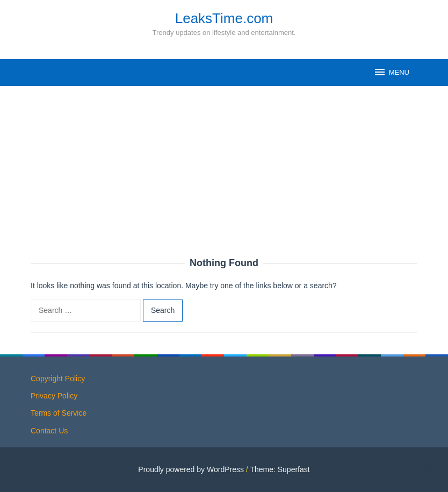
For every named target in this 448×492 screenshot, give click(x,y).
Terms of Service (59, 413)
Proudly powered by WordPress (191, 469)
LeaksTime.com (224, 18)
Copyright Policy (58, 379)
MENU (391, 72)
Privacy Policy (54, 396)
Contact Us (49, 431)
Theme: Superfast (280, 469)
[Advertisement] (224, 177)
